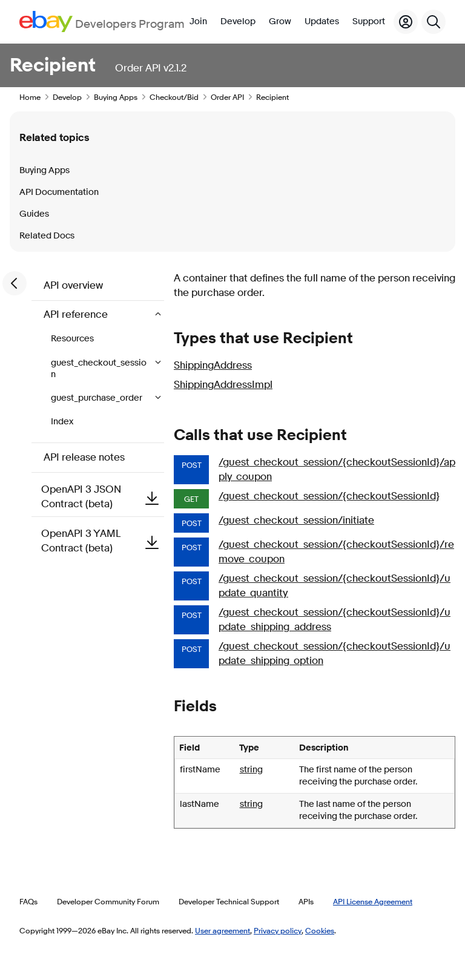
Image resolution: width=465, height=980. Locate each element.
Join (198, 21)
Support (369, 21)
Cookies (320, 930)
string (251, 770)
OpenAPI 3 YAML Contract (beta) (103, 541)
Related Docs (47, 236)
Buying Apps (116, 97)
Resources (72, 339)
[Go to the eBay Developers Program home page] (102, 21)
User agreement (223, 930)
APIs (306, 901)
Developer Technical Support (229, 901)
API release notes (84, 457)
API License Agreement (373, 901)
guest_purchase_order (97, 398)
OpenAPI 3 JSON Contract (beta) (103, 497)
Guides (34, 214)
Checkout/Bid (174, 97)
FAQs (28, 901)
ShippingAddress (213, 365)
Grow (280, 21)
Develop (238, 21)
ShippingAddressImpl (223, 385)
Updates (322, 21)
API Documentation (59, 192)
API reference (77, 314)
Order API (227, 97)
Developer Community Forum (108, 901)
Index (62, 422)
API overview (73, 285)
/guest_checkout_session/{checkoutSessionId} (329, 496)
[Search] (434, 22)
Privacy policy (278, 930)
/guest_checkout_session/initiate (296, 520)
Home (30, 97)
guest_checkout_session (99, 369)
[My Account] (406, 22)
